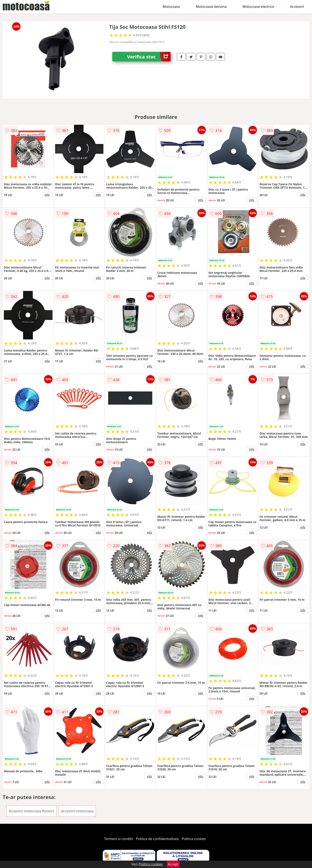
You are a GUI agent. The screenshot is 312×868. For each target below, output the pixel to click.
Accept (173, 864)
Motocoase (171, 7)
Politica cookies (194, 839)
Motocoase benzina (211, 7)
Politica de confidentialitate (157, 839)
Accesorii (297, 7)
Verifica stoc (149, 57)
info (47, 195)
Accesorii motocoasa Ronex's (31, 811)
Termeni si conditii (119, 839)
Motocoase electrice (258, 7)
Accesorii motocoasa (77, 811)
